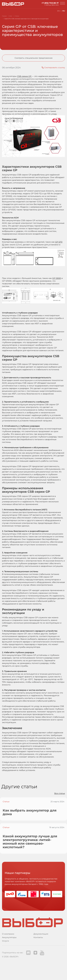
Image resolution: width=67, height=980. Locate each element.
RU (64, 11)
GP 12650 (57, 278)
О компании (8, 934)
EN (58, 11)
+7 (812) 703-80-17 (50, 3)
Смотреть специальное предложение (34, 58)
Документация (41, 934)
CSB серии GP (24, 76)
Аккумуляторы (9, 937)
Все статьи (60, 793)
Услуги (5, 941)
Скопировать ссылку (55, 68)
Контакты (38, 937)
